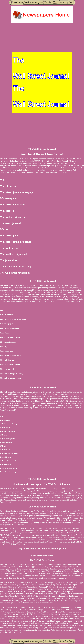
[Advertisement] (42, 38)
